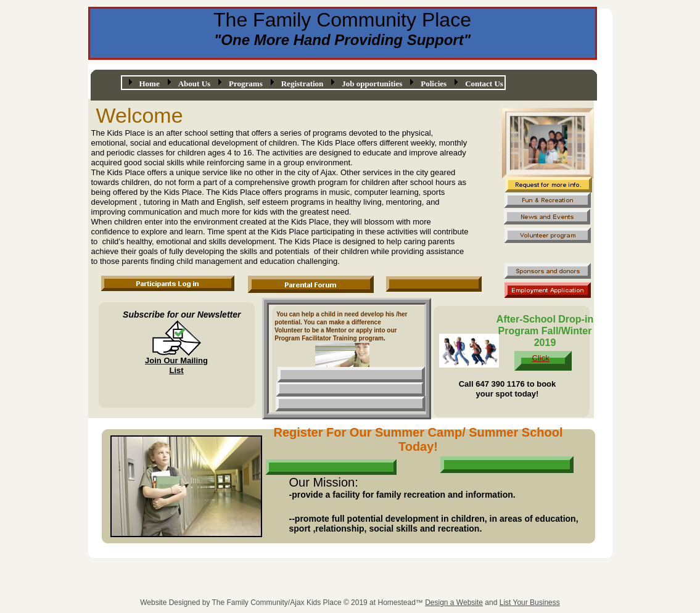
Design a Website (454, 603)
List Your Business (530, 603)
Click (541, 358)
